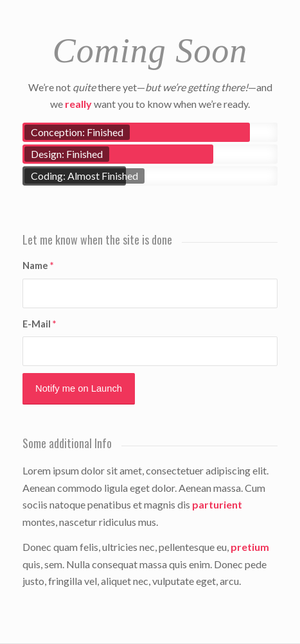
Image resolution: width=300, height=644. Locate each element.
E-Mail (39, 324)
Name (38, 265)
